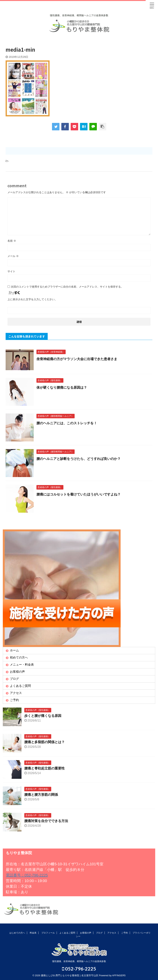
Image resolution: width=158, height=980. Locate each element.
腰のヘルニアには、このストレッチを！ (67, 423)
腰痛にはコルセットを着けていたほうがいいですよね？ (79, 494)
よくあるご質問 (20, 686)
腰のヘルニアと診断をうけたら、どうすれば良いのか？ (79, 459)
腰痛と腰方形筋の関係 (41, 795)
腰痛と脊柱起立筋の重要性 (45, 768)
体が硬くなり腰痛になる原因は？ (62, 388)
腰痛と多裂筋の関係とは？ (45, 742)
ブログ (14, 679)
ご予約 (14, 700)
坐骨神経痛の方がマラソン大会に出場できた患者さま (77, 359)
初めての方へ (19, 657)
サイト (11, 271)
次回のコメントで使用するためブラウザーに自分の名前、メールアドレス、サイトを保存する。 (67, 287)
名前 (12, 241)
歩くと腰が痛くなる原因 (43, 716)
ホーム (14, 650)
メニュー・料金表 (22, 665)
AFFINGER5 (119, 976)
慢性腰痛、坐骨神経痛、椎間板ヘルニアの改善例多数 (79, 962)
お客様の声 (17, 672)
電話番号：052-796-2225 (27, 875)
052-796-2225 (79, 969)
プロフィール (48, 933)
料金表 (33, 933)
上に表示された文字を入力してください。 (32, 299)
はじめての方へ (17, 933)
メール (13, 256)
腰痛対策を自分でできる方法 (46, 821)
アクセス (16, 693)
